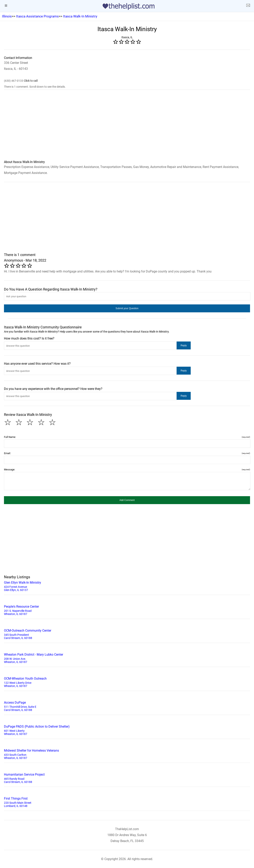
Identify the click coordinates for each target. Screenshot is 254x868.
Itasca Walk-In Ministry (80, 16)
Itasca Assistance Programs (37, 16)
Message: (127, 469)
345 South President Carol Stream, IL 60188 (127, 634)
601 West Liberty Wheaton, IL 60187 (127, 730)
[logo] (127, 7)
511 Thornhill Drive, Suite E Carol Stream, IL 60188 (127, 706)
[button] (127, 308)
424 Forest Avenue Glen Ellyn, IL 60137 (127, 586)
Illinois (7, 16)
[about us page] (248, 6)
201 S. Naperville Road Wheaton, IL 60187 (127, 610)
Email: (127, 453)
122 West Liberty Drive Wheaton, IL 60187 (127, 682)
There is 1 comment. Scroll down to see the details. (35, 87)
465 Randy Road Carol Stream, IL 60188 (127, 778)
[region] (127, 128)
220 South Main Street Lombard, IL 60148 (127, 802)
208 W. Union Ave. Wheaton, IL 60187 (127, 658)
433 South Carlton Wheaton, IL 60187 (127, 754)
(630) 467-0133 (21, 81)
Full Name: (127, 437)
